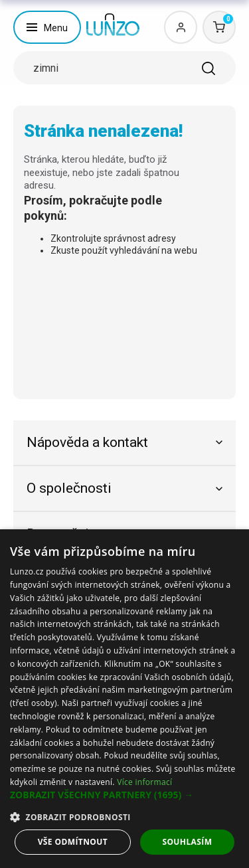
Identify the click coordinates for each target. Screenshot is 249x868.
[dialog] (124, 699)
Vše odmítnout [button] (73, 842)
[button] (124, 795)
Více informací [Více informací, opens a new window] (144, 782)
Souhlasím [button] (187, 842)
